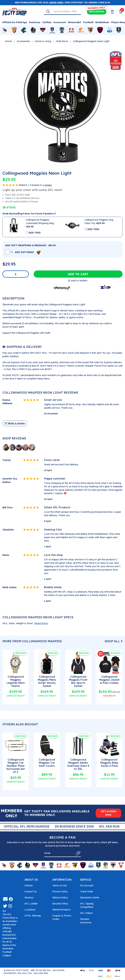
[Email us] (5, 899)
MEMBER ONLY (97, 8)
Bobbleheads (103, 22)
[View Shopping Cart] (118, 12)
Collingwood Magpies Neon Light (91, 41)
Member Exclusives (86, 921)
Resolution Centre (90, 898)
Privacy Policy (60, 892)
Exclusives (97, 12)
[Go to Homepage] (14, 11)
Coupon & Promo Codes (62, 917)
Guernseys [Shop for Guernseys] (35, 22)
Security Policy (60, 904)
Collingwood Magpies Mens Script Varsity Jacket (47, 681)
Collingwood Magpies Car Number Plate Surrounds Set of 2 (16, 766)
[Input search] (66, 11)
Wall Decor (62, 41)
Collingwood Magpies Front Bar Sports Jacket (78, 681)
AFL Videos (86, 913)
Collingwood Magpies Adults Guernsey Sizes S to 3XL (78, 764)
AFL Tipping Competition (87, 905)
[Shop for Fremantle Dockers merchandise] (52, 30)
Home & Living (43, 41)
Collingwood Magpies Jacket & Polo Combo (109, 680)
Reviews (29, 898)
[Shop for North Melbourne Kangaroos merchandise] (110, 30)
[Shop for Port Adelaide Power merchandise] (119, 30)
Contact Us (31, 892)
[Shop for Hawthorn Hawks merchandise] (90, 30)
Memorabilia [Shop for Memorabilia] (76, 22)
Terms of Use (59, 886)
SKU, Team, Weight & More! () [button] (25, 623)
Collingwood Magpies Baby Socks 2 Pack (109, 763)
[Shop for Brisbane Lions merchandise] (14, 30)
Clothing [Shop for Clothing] (47, 22)
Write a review (15, 423)
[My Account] (110, 12)
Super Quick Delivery (24, 826)
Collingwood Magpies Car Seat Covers (47, 763)
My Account (87, 886)
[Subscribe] (77, 853)
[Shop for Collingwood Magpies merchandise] (33, 30)
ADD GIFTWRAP (26, 252)
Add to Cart (78, 274)
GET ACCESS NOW (108, 813)
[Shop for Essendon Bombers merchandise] (43, 30)
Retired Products (61, 910)
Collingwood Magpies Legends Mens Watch (16, 681)
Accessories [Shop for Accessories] (61, 22)
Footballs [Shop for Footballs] (89, 22)
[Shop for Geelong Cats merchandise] (62, 30)
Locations (30, 910)
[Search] (48, 11)
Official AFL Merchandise (71, 826)
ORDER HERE (56, 2)
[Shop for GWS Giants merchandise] (81, 30)
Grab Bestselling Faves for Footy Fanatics (29, 214)
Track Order (87, 892)
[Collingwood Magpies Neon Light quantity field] (16, 274)
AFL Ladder (31, 904)
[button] (78, 281)
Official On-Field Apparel (17, 22)
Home (8, 41)
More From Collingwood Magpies (32, 641)
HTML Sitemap (33, 916)
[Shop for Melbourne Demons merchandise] (100, 30)
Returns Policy (60, 898)
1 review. (47, 185)
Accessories (23, 41)
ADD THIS (35, 233)
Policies (29, 886)
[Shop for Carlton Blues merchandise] (24, 30)
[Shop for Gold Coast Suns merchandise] (71, 30)
